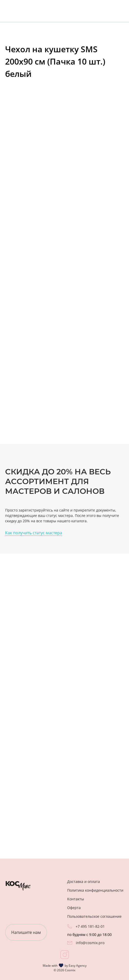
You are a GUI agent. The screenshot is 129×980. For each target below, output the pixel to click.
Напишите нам (26, 932)
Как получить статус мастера (34, 533)
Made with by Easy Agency (65, 965)
